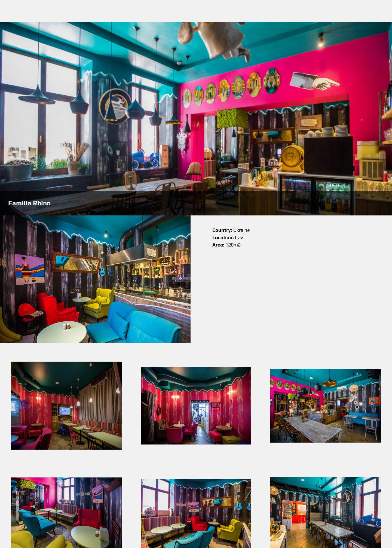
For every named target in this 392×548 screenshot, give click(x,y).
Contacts (272, 11)
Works (222, 11)
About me (246, 11)
